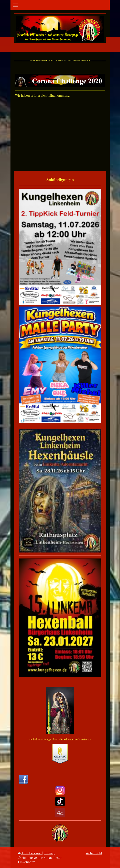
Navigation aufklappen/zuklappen (60, 5)
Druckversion (30, 853)
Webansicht (94, 853)
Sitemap (50, 853)
